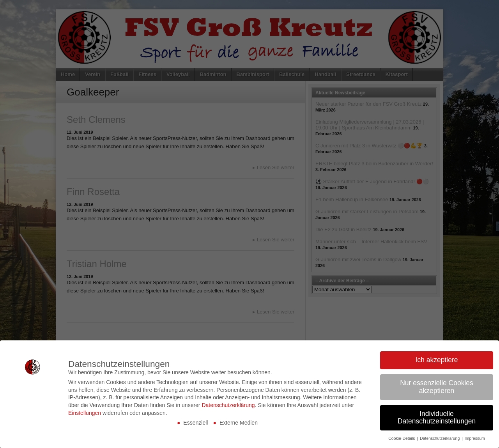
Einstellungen (85, 413)
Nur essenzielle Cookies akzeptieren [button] (437, 387)
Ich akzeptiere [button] (437, 360)
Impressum (475, 438)
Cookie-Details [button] (402, 438)
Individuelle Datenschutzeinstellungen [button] (437, 418)
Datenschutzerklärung (228, 405)
